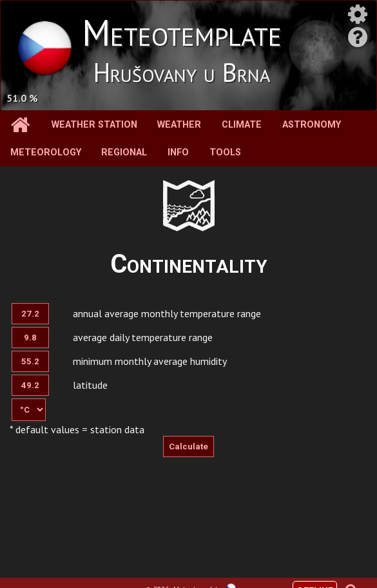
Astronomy (312, 125)
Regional (124, 152)
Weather (179, 125)
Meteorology (46, 152)
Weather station (94, 125)
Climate (242, 125)
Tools (225, 152)
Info (178, 152)
